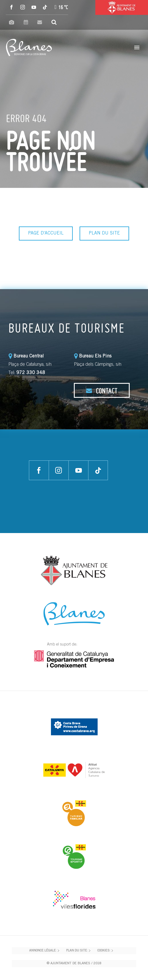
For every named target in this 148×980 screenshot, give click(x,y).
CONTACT (102, 391)
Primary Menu (137, 47)
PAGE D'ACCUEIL (46, 233)
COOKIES (103, 951)
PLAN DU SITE (104, 233)
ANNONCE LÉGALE (43, 951)
